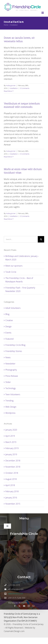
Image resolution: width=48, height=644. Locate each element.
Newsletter (10, 364)
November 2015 (13, 504)
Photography (11, 370)
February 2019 (12, 448)
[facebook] (15, 606)
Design (8, 326)
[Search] (41, 239)
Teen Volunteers (13, 394)
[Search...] (21, 239)
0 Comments (25, 88)
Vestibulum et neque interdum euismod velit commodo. (22, 105)
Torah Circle (11, 272)
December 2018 (13, 461)
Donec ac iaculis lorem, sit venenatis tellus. (19, 39)
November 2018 (13, 467)
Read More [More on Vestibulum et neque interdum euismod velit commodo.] (8, 157)
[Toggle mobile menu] (43, 13)
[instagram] (29, 606)
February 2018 (12, 491)
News (8, 357)
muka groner (11, 85)
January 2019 (11, 454)
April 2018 (10, 485)
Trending (9, 401)
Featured (9, 339)
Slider (8, 382)
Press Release (12, 376)
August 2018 (11, 479)
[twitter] (19, 606)
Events (8, 333)
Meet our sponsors (14, 266)
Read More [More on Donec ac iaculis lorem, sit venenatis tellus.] (8, 91)
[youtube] (24, 606)
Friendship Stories (14, 351)
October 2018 (12, 473)
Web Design (11, 407)
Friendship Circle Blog (15, 345)
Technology (10, 388)
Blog (7, 314)
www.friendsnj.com (16, 594)
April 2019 (10, 436)
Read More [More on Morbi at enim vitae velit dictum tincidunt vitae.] (8, 219)
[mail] (33, 606)
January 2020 (11, 430)
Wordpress (10, 413)
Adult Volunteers (13, 308)
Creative (9, 320)
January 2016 (11, 498)
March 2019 (11, 442)
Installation (14, 88)
